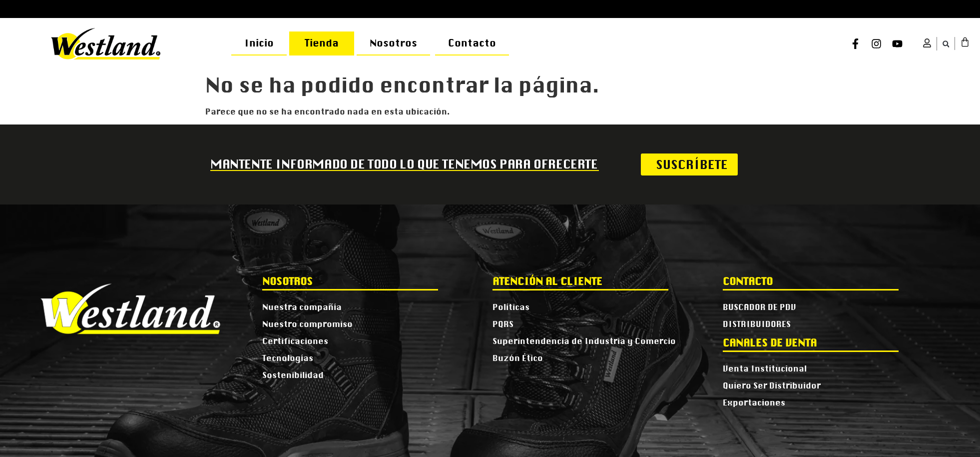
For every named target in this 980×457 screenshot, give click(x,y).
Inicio (259, 43)
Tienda (322, 43)
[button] (946, 44)
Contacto (472, 43)
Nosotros (393, 43)
